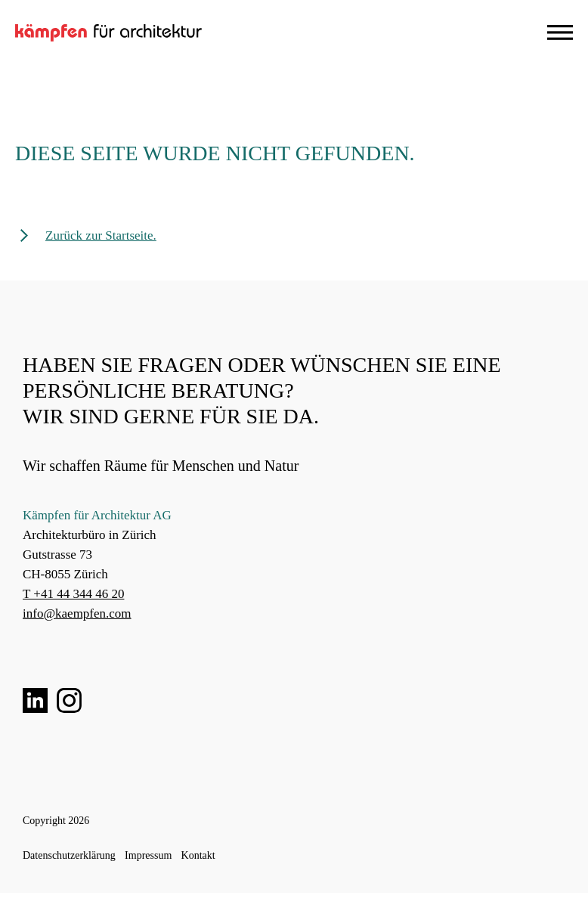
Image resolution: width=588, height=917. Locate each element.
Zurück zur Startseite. (101, 235)
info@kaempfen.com (77, 613)
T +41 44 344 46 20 (73, 594)
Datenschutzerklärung (69, 855)
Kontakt (198, 855)
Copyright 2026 (56, 821)
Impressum (148, 855)
